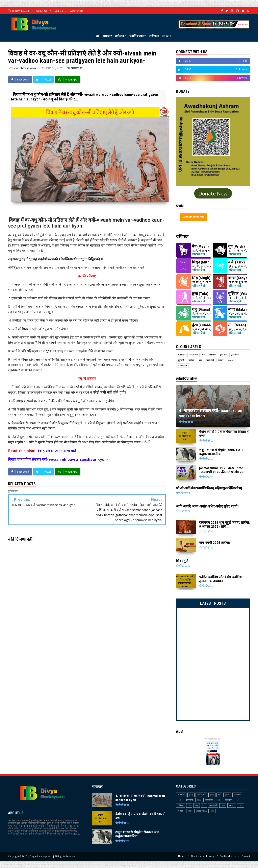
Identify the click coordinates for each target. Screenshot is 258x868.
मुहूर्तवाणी (228, 800)
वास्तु (197, 805)
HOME (96, 36)
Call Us (59, 11)
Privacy (210, 856)
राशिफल (154, 36)
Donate (166, 36)
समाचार (107, 36)
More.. (76, 834)
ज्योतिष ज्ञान (136, 36)
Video (181, 811)
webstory (201, 811)
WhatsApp (76, 11)
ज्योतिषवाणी (201, 795)
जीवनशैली (181, 795)
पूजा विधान (209, 800)
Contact (246, 856)
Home (182, 856)
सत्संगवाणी (213, 805)
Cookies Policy (228, 856)
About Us (42, 11)
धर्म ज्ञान (119, 36)
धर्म (219, 795)
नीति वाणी (237, 795)
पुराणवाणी (77, 68)
